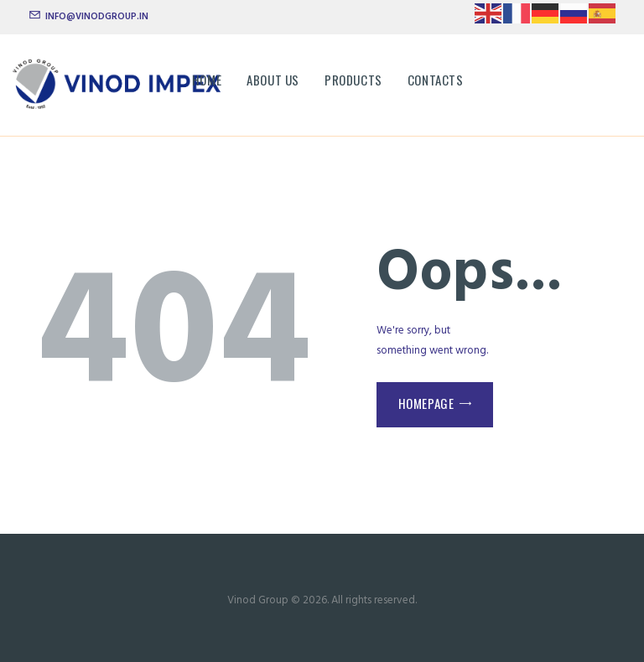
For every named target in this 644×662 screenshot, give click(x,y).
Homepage (426, 403)
